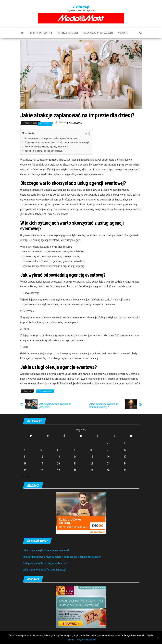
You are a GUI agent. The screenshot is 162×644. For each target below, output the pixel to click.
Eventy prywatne (41, 33)
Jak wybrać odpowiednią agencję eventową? (47, 147)
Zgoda (71, 640)
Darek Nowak (74, 123)
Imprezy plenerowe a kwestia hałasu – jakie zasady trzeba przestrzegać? (62, 557)
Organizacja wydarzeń (98, 33)
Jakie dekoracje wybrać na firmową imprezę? (104, 406)
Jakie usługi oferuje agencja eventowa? (44, 151)
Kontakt (123, 33)
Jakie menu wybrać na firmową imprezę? (45, 570)
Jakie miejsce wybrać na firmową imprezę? (46, 550)
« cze (26, 476)
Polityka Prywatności (86, 640)
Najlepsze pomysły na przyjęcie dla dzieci (45, 563)
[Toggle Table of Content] (85, 134)
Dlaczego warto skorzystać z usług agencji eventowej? (52, 138)
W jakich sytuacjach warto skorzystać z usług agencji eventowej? (57, 143)
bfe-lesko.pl (81, 7)
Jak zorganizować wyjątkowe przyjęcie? (55, 406)
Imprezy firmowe (68, 33)
